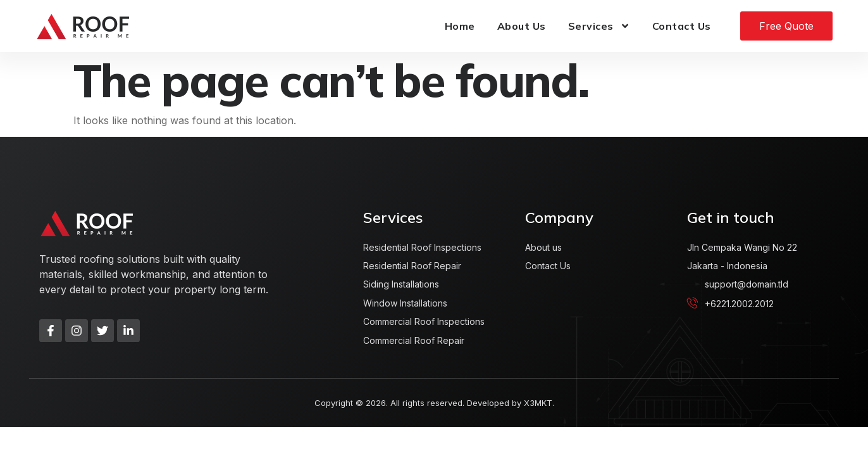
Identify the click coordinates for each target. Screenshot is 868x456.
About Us (522, 26)
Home (460, 26)
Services (599, 26)
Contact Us (682, 26)
